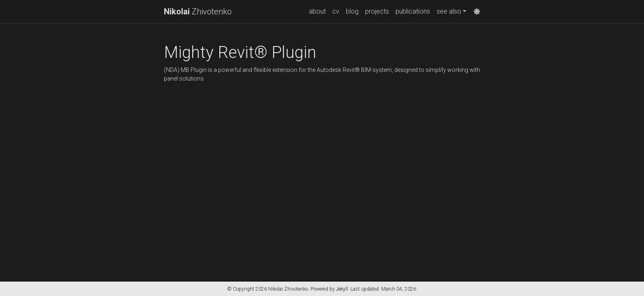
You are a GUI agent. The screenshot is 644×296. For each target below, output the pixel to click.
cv (336, 11)
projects (377, 11)
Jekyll (342, 289)
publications (413, 11)
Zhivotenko (198, 12)
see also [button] (449, 11)
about (317, 11)
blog (352, 11)
